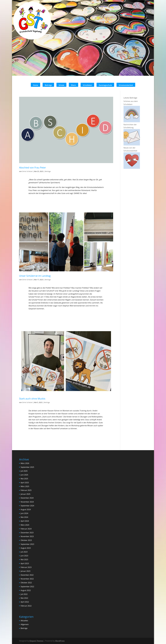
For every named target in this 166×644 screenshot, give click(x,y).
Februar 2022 (26, 606)
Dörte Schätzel (27, 171)
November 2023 (27, 536)
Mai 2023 (24, 560)
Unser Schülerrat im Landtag (35, 276)
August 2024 (26, 509)
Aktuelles (24, 621)
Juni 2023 (24, 556)
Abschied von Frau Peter (32, 168)
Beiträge (48, 85)
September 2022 (27, 587)
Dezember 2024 (27, 498)
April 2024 (25, 521)
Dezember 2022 (27, 575)
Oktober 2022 (26, 583)
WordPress (60, 641)
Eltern (73, 85)
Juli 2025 (24, 471)
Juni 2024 (24, 513)
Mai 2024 (24, 517)
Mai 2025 (24, 479)
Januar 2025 (26, 494)
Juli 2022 (24, 594)
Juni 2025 (24, 475)
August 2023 (26, 548)
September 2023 (27, 544)
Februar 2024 (26, 529)
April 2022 (25, 602)
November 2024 (27, 502)
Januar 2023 (26, 571)
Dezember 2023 (27, 533)
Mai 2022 (24, 598)
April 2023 (25, 563)
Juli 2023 (24, 552)
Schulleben (87, 85)
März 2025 (25, 486)
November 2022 (27, 579)
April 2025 (25, 483)
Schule (61, 85)
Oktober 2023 (26, 540)
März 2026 (25, 463)
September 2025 (27, 467)
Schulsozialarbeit (126, 85)
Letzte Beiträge (130, 98)
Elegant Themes (36, 641)
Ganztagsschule (105, 85)
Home (35, 85)
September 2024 (27, 506)
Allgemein (25, 624)
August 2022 (26, 590)
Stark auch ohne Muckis (32, 399)
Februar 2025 (26, 490)
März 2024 (25, 525)
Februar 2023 (26, 567)
